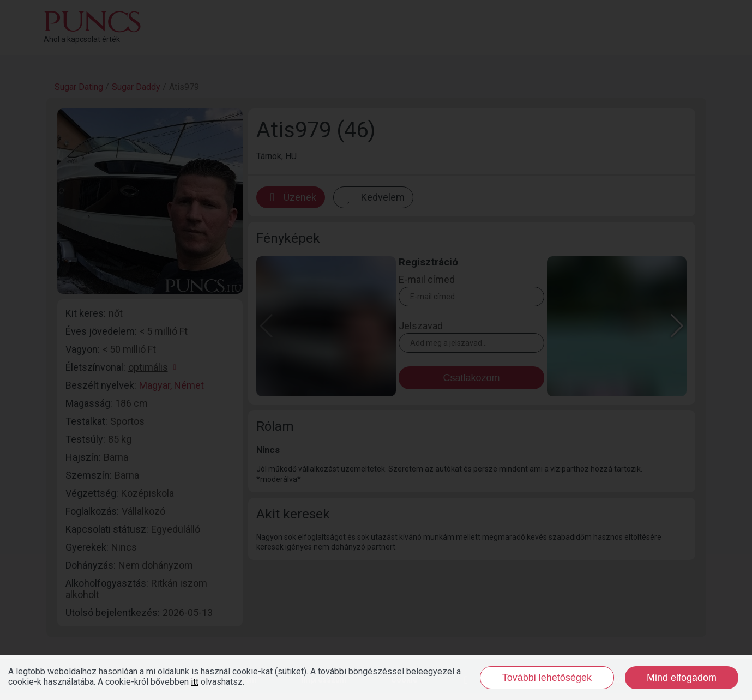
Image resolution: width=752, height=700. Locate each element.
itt (195, 682)
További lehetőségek (547, 678)
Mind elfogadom (682, 678)
